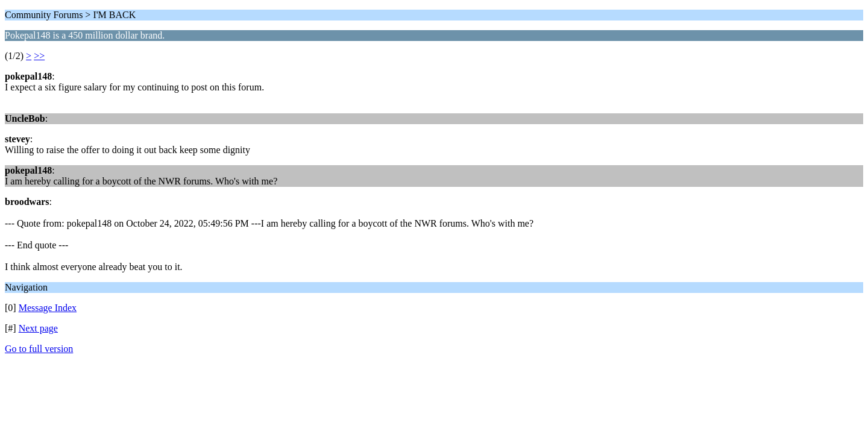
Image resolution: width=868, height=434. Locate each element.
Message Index (48, 308)
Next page (38, 328)
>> (39, 56)
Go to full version (39, 349)
